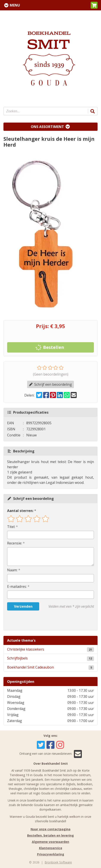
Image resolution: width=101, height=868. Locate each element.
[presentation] (35, 620)
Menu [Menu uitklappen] (15, 5)
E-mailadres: (17, 586)
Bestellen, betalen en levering (50, 835)
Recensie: (15, 543)
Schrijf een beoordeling (50, 384)
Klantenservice (51, 848)
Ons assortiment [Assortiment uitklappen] (47, 127)
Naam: (12, 570)
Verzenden (23, 606)
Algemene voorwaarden (50, 842)
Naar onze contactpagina (50, 829)
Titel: (11, 527)
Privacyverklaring (51, 854)
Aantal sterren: (20, 511)
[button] (94, 5)
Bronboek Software (58, 862)
